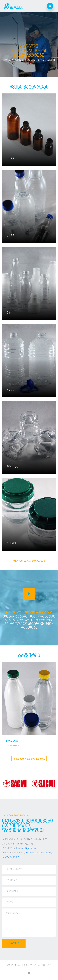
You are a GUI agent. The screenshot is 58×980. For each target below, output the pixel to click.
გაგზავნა (14, 943)
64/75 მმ (13, 467)
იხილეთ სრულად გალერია (29, 759)
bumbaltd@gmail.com (26, 848)
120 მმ (12, 543)
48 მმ (11, 390)
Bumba (18, 965)
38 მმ (11, 313)
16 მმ (11, 159)
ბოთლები (13, 741)
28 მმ (11, 236)
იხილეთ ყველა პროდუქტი (29, 561)
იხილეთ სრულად (13, 746)
